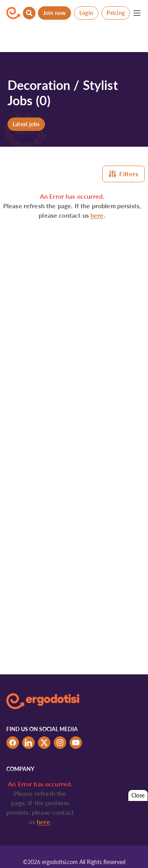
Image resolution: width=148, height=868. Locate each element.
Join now (54, 13)
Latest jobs (26, 124)
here (97, 215)
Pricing (116, 13)
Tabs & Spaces (116, 851)
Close (138, 795)
